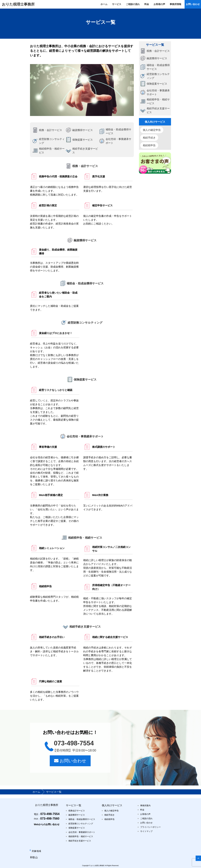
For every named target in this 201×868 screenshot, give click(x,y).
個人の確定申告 (152, 130)
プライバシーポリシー (150, 827)
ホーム (37, 792)
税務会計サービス (77, 811)
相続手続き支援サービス (80, 841)
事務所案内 (145, 806)
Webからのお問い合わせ (47, 824)
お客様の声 (145, 814)
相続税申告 (149, 145)
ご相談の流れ (146, 818)
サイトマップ (146, 831)
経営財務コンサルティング (81, 824)
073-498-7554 (47, 814)
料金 (142, 810)
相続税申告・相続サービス (81, 836)
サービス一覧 (74, 805)
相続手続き (149, 138)
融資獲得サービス (77, 815)
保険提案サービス (77, 828)
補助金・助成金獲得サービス (82, 819)
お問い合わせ (70, 761)
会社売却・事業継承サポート (82, 832)
